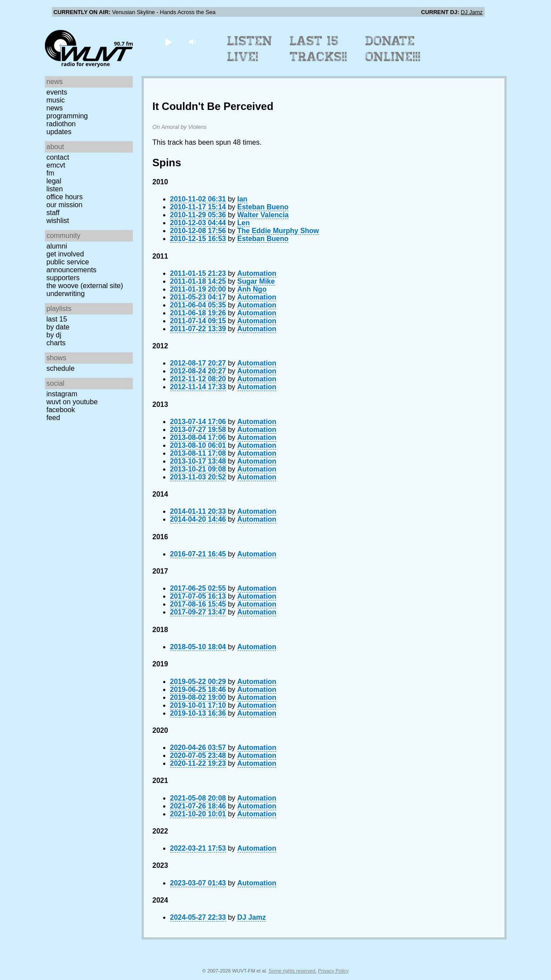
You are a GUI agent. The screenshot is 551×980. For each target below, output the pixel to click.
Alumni (57, 246)
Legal (54, 181)
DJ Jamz (472, 12)
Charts (56, 343)
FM (51, 173)
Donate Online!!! (393, 49)
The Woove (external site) (85, 286)
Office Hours (65, 197)
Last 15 (57, 319)
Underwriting (66, 294)
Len (244, 223)
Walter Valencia (263, 215)
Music (56, 100)
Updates (59, 132)
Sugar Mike (256, 281)
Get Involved (65, 254)
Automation (257, 273)
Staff (53, 213)
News (55, 108)
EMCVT (56, 165)
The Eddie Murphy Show (278, 231)
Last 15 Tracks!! (319, 49)
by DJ (54, 335)
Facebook (61, 410)
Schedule (61, 368)
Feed (53, 418)
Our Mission (65, 205)
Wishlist (58, 221)
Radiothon (61, 124)
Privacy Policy (333, 971)
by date (58, 327)
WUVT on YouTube (72, 402)
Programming (67, 116)
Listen (55, 189)
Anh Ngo (252, 289)
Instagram (62, 394)
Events (57, 92)
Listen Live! (250, 49)
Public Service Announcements (72, 266)
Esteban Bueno (263, 207)
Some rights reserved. (293, 971)
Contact (58, 157)
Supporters (63, 278)
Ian (243, 199)
